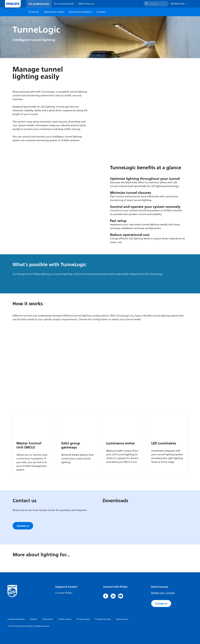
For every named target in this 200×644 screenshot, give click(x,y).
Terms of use (122, 619)
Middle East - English (163, 593)
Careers (34, 619)
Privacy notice (83, 619)
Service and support (80, 12)
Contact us (161, 603)
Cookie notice (65, 619)
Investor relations (16, 619)
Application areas (54, 12)
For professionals (39, 4)
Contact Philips (64, 593)
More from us (86, 4)
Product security (103, 619)
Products (34, 12)
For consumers (64, 4)
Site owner (48, 619)
